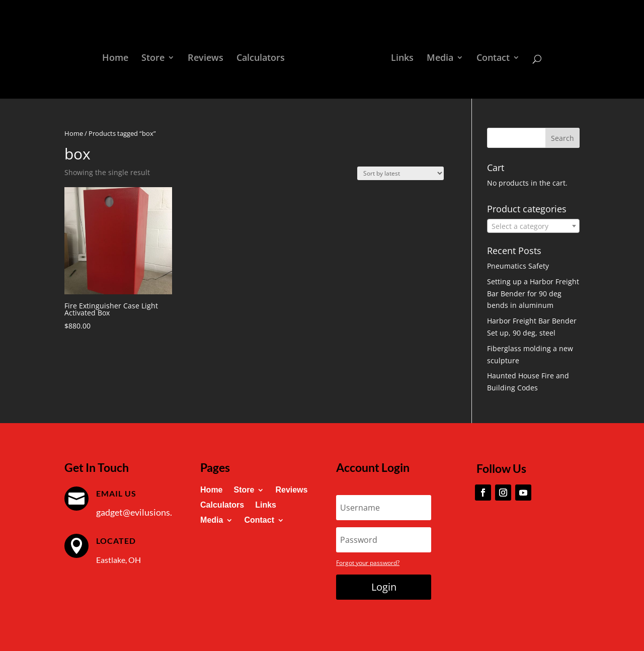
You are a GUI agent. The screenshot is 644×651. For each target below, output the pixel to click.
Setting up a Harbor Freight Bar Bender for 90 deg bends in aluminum (533, 294)
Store (153, 59)
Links (402, 59)
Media (440, 59)
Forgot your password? (368, 563)
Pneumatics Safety (518, 266)
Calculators (261, 59)
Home (115, 59)
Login (384, 587)
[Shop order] (400, 173)
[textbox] (533, 226)
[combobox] (533, 226)
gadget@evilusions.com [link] (142, 512)
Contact (493, 59)
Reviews (206, 59)
